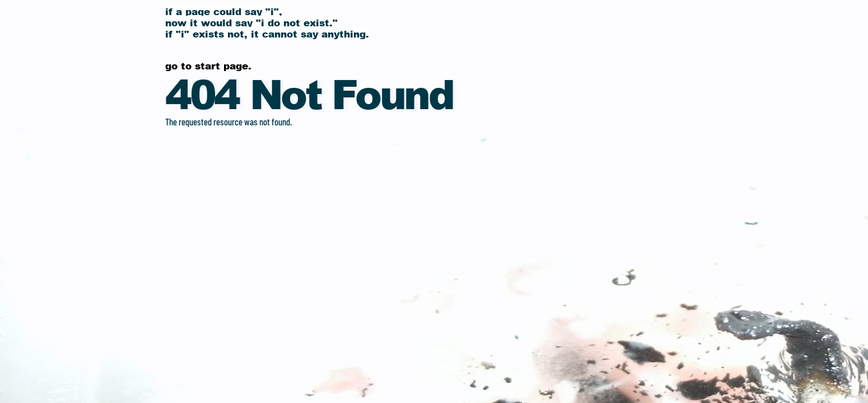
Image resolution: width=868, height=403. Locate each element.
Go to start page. (208, 65)
